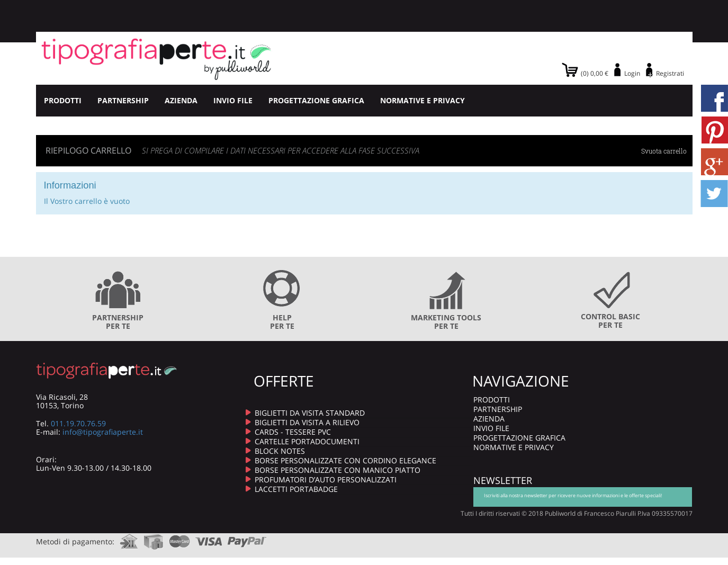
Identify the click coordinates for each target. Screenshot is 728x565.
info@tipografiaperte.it (103, 432)
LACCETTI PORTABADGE (296, 489)
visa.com (209, 538)
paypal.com (247, 538)
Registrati (670, 73)
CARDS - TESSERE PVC (293, 432)
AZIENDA (181, 100)
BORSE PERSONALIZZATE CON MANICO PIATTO (338, 470)
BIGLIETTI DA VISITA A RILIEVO (307, 422)
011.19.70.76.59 (78, 423)
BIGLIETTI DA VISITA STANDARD (310, 413)
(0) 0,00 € (595, 73)
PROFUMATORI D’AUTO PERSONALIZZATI (326, 479)
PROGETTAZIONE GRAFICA (316, 100)
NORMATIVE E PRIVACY (423, 100)
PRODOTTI (63, 100)
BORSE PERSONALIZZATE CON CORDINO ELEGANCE (345, 460)
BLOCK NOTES (280, 451)
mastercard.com (179, 538)
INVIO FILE (233, 100)
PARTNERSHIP (123, 100)
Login (632, 73)
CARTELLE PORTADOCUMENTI (307, 441)
